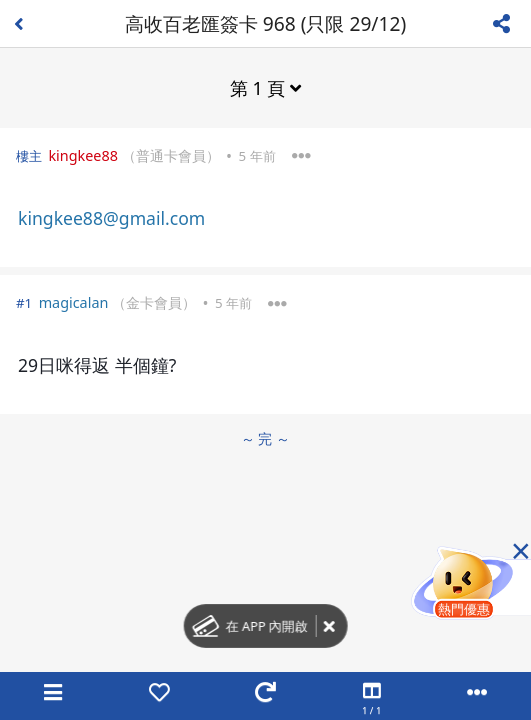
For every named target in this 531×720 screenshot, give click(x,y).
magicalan (74, 302)
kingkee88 (83, 155)
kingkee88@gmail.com (111, 218)
